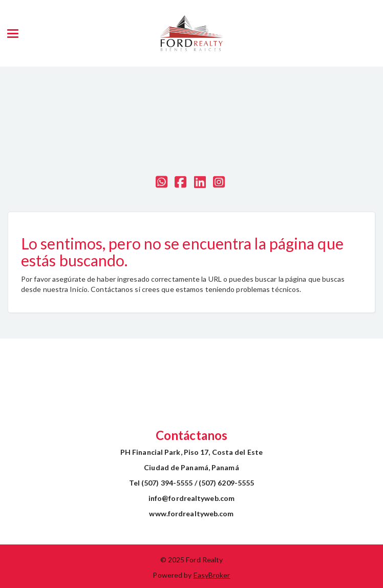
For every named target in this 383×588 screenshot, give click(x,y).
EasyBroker (212, 575)
